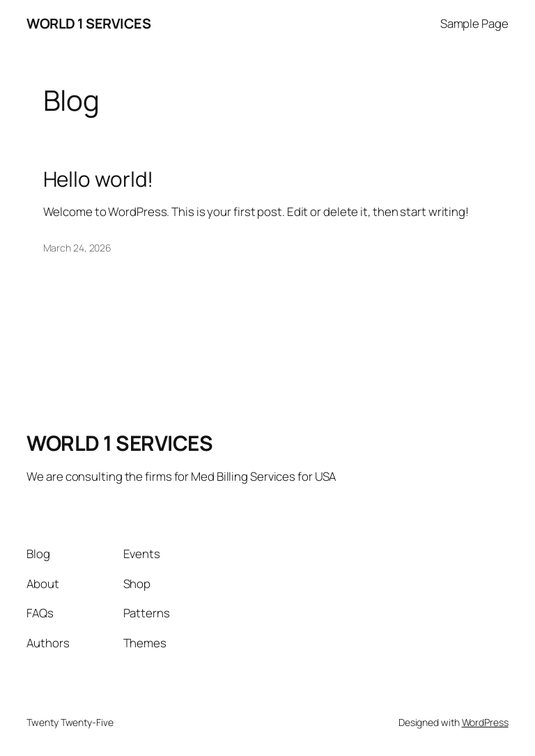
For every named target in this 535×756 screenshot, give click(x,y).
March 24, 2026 (78, 248)
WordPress (485, 722)
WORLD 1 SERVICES (88, 23)
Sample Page (474, 23)
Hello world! (99, 179)
